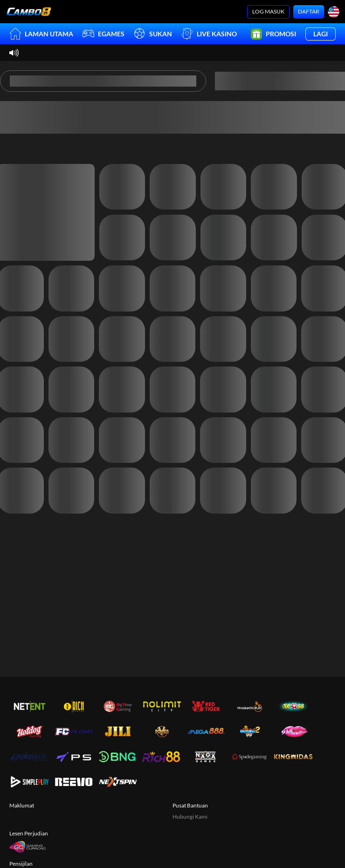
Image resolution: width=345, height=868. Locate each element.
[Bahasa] (334, 12)
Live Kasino (209, 34)
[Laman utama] (29, 12)
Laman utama (41, 34)
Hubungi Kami (190, 817)
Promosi (273, 34)
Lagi (321, 34)
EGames (103, 34)
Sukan (153, 34)
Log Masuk (268, 11)
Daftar (309, 11)
